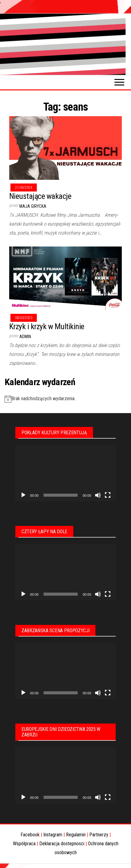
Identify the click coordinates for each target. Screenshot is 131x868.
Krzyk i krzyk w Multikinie (47, 326)
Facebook (30, 835)
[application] (65, 473)
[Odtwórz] (23, 495)
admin (25, 337)
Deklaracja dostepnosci (62, 844)
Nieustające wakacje (40, 196)
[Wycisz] (98, 495)
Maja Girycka (33, 206)
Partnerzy (99, 835)
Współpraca (24, 844)
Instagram (53, 835)
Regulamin (76, 835)
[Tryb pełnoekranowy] (108, 495)
